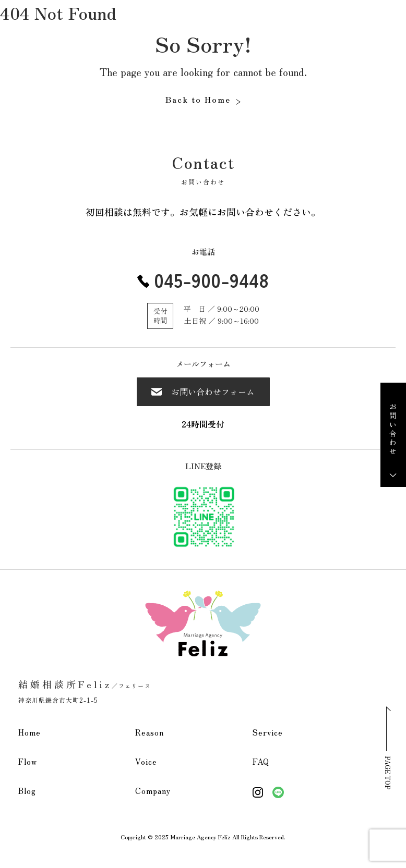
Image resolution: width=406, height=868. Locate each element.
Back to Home (198, 99)
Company (153, 791)
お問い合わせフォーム (203, 392)
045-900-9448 (211, 279)
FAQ (261, 761)
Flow (28, 761)
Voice (146, 761)
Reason (150, 732)
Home (29, 732)
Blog (27, 791)
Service (268, 732)
